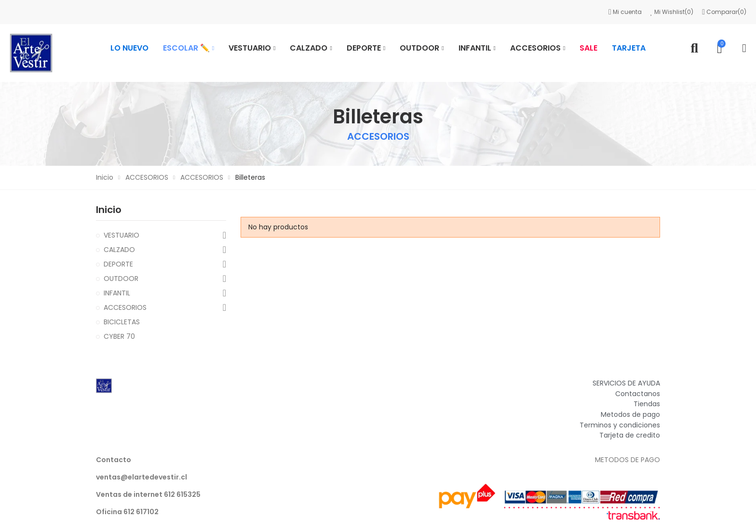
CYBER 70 (119, 336)
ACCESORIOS (125, 307)
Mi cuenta (626, 12)
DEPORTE (118, 264)
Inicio (109, 210)
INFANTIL (117, 293)
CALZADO (119, 250)
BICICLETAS (122, 322)
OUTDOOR (121, 279)
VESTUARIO (121, 235)
